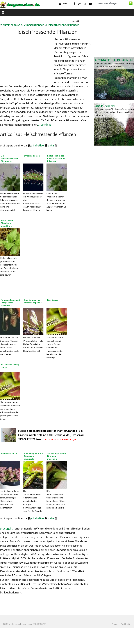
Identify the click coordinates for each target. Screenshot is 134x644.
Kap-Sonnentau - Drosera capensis (33, 301)
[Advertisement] (36, 21)
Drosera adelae (32, 156)
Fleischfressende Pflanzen (63, 25)
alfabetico (38, 145)
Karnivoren (53, 300)
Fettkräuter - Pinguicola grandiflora (8, 223)
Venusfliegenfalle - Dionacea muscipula (33, 456)
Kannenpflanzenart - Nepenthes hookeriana (10, 303)
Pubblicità (125, 624)
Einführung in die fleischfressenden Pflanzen (56, 158)
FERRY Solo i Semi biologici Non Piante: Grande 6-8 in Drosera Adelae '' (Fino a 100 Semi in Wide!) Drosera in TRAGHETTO (51, 435)
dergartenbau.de (11, 25)
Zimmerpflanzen (34, 25)
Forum (63, 4)
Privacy (115, 624)
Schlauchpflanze (9, 453)
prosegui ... (7, 528)
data (51, 145)
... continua (45, 125)
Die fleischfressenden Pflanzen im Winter (10, 160)
